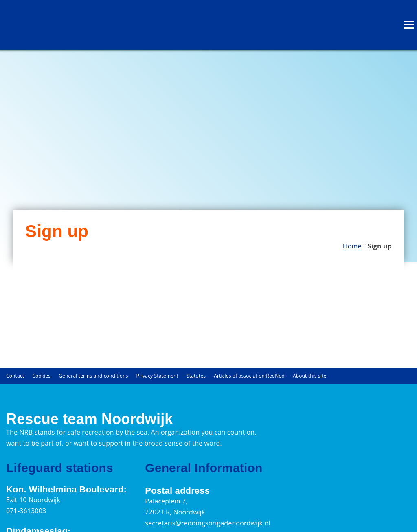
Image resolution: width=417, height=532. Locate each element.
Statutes (196, 376)
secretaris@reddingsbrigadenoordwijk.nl (207, 523)
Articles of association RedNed (249, 376)
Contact (15, 376)
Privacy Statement (157, 376)
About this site (310, 376)
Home (352, 246)
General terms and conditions (93, 376)
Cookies (41, 376)
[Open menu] (409, 24)
